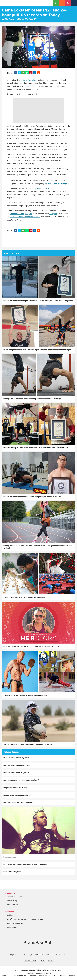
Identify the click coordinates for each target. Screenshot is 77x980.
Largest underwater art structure (16, 795)
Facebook (14, 214)
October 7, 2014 (43, 189)
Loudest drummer (10, 857)
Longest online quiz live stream (15, 788)
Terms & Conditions (14, 897)
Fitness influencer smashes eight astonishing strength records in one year (32, 497)
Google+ (28, 214)
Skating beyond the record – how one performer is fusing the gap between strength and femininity (37, 547)
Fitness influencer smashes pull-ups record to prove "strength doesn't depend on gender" (38, 301)
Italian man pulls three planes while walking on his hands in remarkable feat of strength (37, 350)
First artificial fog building (13, 872)
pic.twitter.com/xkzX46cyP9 (57, 184)
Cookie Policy (12, 901)
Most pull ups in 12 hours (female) (16, 773)
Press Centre (12, 927)
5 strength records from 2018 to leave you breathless (24, 597)
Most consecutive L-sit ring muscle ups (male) (21, 780)
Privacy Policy (12, 905)
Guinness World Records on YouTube (25, 217)
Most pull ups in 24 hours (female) (16, 765)
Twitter (21, 214)
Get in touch (12, 915)
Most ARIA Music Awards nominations (18, 803)
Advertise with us (16, 923)
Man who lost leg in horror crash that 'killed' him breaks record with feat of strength (36, 448)
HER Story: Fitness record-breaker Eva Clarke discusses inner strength (31, 646)
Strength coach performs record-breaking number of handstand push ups (32, 399)
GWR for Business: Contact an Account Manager (25, 919)
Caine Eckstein (29, 80)
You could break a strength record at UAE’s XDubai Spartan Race (28, 744)
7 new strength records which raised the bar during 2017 (25, 695)
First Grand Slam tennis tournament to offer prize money (25, 864)
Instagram (53, 214)
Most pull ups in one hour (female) (16, 758)
